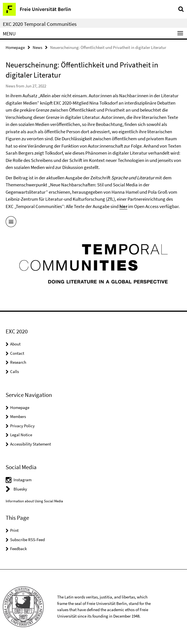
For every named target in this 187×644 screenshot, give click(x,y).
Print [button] (14, 530)
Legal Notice (21, 435)
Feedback (18, 549)
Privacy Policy (22, 426)
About (15, 344)
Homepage (15, 47)
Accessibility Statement (31, 444)
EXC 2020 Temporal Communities (40, 24)
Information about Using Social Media (34, 501)
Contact (17, 353)
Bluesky (20, 489)
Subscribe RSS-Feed (27, 540)
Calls (15, 371)
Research (18, 362)
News (37, 47)
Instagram (23, 480)
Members (18, 416)
